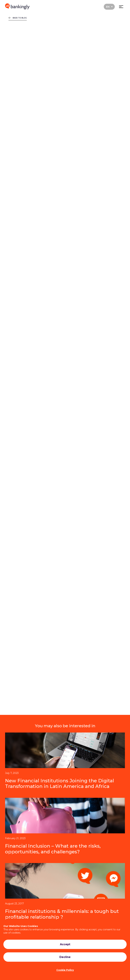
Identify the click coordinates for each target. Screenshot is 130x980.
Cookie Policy (65, 970)
